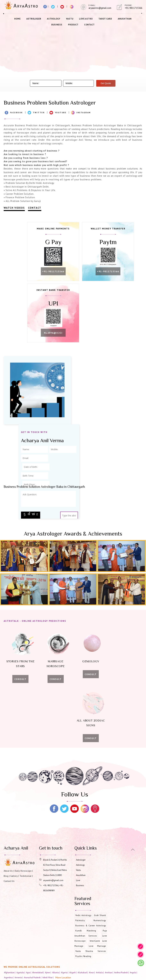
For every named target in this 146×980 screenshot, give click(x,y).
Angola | (134, 974)
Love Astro (86, 19)
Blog (6, 877)
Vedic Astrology (83, 917)
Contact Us (9, 883)
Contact (89, 25)
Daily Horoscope (23, 872)
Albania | (56, 974)
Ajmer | (48, 974)
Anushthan (125, 19)
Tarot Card (105, 19)
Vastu (70, 19)
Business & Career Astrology (91, 927)
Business (57, 25)
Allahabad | (83, 974)
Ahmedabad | (38, 974)
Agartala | (21, 974)
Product (73, 25)
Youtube (61, 112)
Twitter (39, 112)
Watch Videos (14, 208)
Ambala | (100, 974)
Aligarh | (73, 974)
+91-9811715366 (55, 272)
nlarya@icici (55, 335)
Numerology (100, 922)
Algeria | (65, 974)
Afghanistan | (10, 974)
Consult (20, 681)
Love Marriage (97, 947)
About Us (8, 872)
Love (78, 882)
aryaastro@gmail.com (53, 882)
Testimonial (26, 877)
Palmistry (80, 922)
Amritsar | (109, 974)
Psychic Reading (83, 958)
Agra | (29, 974)
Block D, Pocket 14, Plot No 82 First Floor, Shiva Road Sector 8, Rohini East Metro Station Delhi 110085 (55, 869)
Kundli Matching (86, 932)
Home (17, 19)
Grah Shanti (100, 917)
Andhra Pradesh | (122, 974)
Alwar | (92, 974)
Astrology (54, 19)
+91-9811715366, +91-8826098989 (53, 889)
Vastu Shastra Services (91, 953)
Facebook (16, 112)
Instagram (84, 112)
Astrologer (34, 19)
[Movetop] (133, 850)
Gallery (14, 877)
